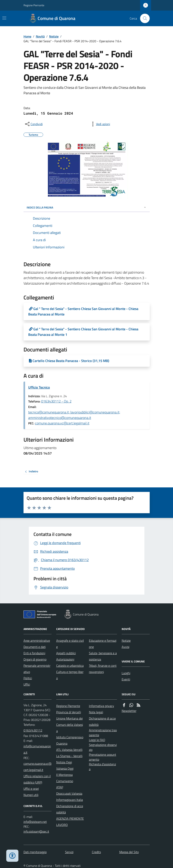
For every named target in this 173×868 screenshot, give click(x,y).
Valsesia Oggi (65, 768)
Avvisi (125, 647)
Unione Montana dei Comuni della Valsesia (70, 725)
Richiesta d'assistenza (102, 767)
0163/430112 (33, 730)
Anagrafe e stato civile (70, 644)
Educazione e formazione (103, 644)
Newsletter (129, 711)
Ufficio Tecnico (39, 387)
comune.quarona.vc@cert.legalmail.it (62, 423)
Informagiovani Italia (70, 800)
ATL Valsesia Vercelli (69, 750)
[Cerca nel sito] (143, 18)
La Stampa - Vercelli (69, 756)
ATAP (60, 787)
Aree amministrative (37, 641)
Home (27, 36)
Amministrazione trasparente (103, 733)
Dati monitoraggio (35, 852)
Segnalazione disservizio (103, 747)
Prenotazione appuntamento (103, 757)
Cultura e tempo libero (70, 675)
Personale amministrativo (37, 669)
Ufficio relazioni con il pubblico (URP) (37, 779)
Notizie (54, 36)
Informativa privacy (101, 706)
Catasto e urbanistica (70, 666)
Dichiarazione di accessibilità (70, 809)
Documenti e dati (35, 647)
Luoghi (126, 673)
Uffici (27, 684)
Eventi (126, 679)
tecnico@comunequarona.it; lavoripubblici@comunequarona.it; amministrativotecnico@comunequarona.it (74, 415)
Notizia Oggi (64, 762)
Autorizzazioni (65, 659)
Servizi (69, 852)
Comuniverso (65, 781)
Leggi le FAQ (97, 740)
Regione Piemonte (34, 5)
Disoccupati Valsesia (69, 793)
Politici (28, 678)
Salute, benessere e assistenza (103, 656)
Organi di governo (35, 659)
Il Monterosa (64, 775)
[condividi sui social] (34, 124)
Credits (96, 852)
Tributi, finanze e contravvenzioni (103, 669)
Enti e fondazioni (34, 653)
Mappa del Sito (129, 852)
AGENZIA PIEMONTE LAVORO (70, 822)
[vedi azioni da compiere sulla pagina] (100, 124)
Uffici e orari (31, 789)
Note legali (96, 712)
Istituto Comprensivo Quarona (70, 740)
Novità (40, 36)
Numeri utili (31, 795)
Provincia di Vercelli (69, 712)
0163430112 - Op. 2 (56, 401)
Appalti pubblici (66, 653)
